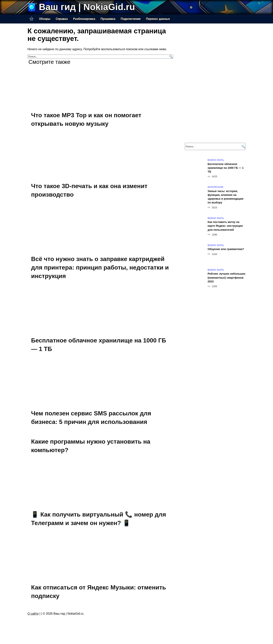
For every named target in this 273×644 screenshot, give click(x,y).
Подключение (131, 19)
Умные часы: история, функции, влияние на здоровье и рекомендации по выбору (226, 197)
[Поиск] (171, 57)
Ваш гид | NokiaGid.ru (87, 7)
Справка (62, 19)
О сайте (33, 619)
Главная (31, 19)
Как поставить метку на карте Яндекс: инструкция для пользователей (225, 226)
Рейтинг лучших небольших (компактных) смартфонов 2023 (226, 278)
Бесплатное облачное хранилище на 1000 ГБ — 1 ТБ (226, 168)
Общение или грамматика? (226, 249)
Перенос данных (158, 19)
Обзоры (45, 19)
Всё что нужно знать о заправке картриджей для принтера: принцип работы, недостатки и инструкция (100, 269)
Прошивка (108, 19)
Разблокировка (84, 19)
